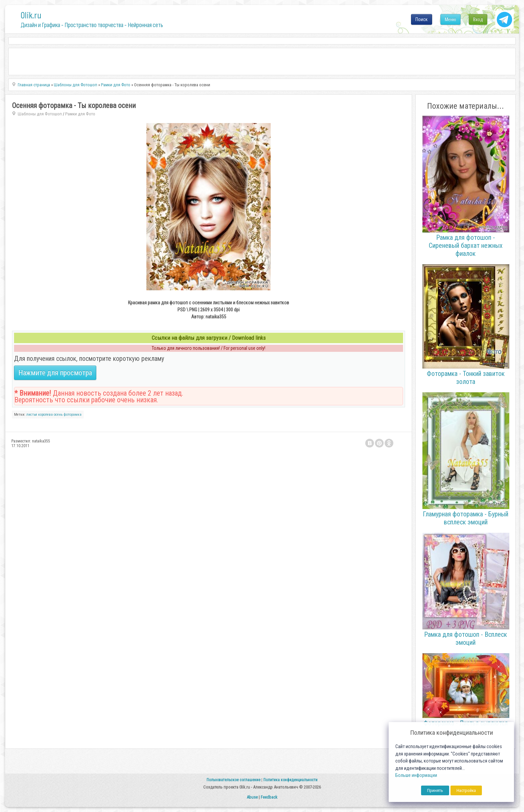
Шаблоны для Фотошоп (40, 114)
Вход (478, 19)
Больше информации (416, 775)
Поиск (422, 19)
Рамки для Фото (80, 114)
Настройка (466, 790)
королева (45, 415)
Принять (435, 790)
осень (58, 415)
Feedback (269, 797)
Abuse (252, 797)
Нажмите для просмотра (55, 373)
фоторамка (73, 415)
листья (32, 415)
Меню (450, 19)
